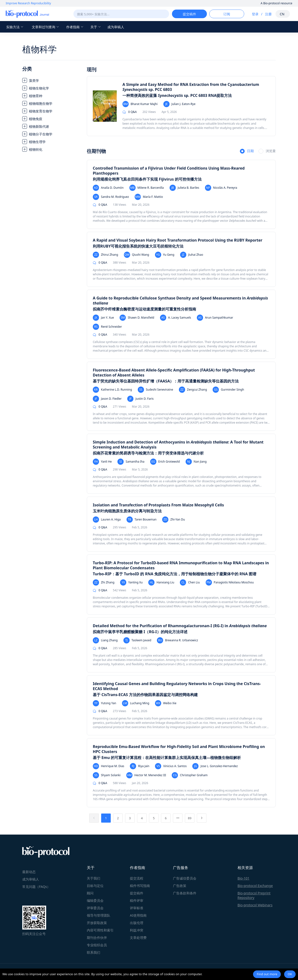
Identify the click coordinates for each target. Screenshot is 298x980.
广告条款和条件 (185, 893)
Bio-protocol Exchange (255, 886)
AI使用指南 (138, 915)
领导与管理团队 (99, 915)
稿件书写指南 (140, 886)
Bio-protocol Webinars (255, 905)
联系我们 (94, 952)
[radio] (247, 151)
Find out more (267, 974)
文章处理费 (138, 938)
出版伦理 (137, 923)
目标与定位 (95, 886)
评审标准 (137, 908)
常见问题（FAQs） (36, 887)
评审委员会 (95, 908)
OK (290, 974)
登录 (255, 14)
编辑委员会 (95, 900)
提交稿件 (137, 893)
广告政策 (180, 886)
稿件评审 (137, 900)
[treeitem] (52, 80)
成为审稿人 (116, 27)
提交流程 (137, 878)
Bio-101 (243, 878)
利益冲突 (137, 930)
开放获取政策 (97, 923)
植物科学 (39, 49)
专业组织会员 (97, 945)
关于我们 (94, 878)
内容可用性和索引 (100, 930)
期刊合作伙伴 (97, 938)
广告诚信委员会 (185, 878)
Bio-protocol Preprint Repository (254, 895)
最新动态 (29, 872)
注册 (268, 14)
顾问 (90, 893)
